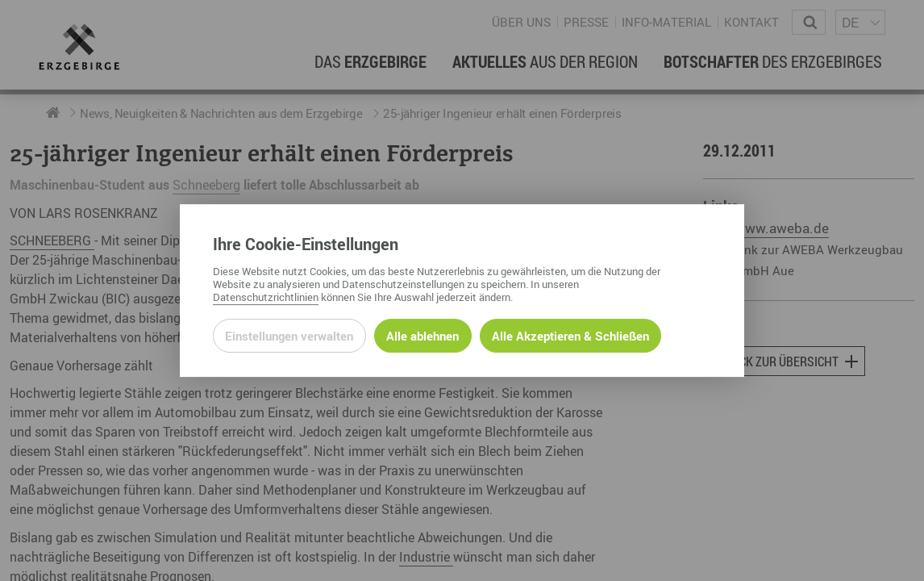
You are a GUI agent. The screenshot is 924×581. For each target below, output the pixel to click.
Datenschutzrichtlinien (266, 297)
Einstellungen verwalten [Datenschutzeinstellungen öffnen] (289, 336)
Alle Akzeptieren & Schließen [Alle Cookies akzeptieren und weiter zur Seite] (570, 336)
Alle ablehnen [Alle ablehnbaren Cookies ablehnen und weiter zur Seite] (422, 336)
